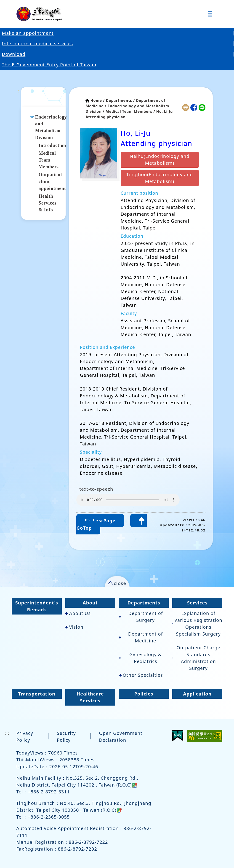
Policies (144, 694)
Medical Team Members (49, 160)
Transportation (37, 694)
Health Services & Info (48, 203)
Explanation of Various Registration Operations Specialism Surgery (197, 624)
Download (14, 54)
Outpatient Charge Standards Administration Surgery (196, 658)
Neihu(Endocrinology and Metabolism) (160, 160)
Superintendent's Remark (37, 606)
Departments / (120, 100)
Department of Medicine (141, 637)
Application (197, 694)
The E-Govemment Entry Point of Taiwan (49, 65)
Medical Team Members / (130, 111)
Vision (74, 627)
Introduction (52, 145)
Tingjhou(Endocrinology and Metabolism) (160, 178)
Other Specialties (141, 675)
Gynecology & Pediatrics (140, 658)
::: (20, 91)
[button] (117, 582)
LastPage (100, 521)
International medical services (37, 44)
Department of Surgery (141, 617)
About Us (78, 613)
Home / (97, 100)
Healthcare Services (90, 697)
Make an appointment (28, 33)
